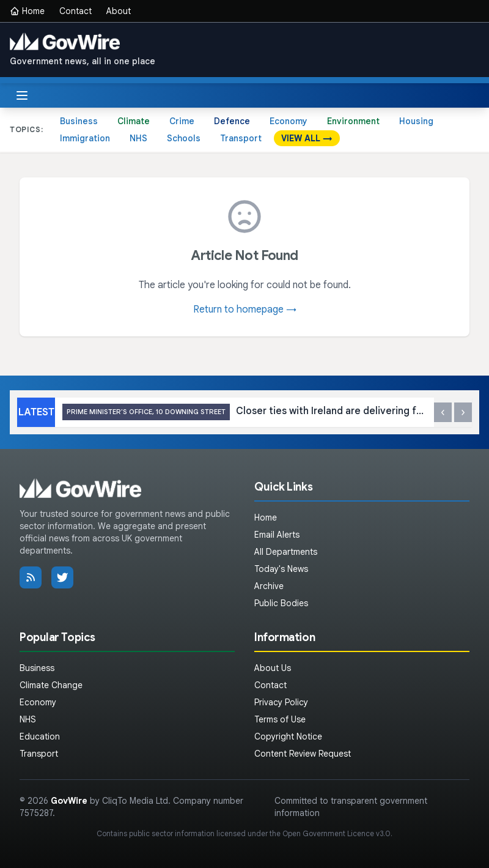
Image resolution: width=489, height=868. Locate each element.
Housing (416, 121)
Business (79, 121)
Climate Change (51, 685)
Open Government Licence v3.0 (336, 833)
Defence (232, 121)
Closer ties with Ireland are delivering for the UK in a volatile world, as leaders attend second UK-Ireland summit (244, 412)
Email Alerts (277, 535)
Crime (182, 121)
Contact (75, 11)
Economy (289, 121)
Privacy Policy (281, 702)
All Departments (286, 552)
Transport (241, 138)
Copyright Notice (288, 736)
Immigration (85, 138)
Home (27, 11)
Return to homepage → (245, 310)
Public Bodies (281, 603)
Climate (134, 121)
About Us (273, 668)
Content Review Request (303, 754)
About (119, 11)
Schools (184, 138)
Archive (269, 586)
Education (40, 736)
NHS (138, 138)
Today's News (281, 569)
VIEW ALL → (307, 138)
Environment (353, 121)
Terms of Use (280, 719)
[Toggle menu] (22, 95)
